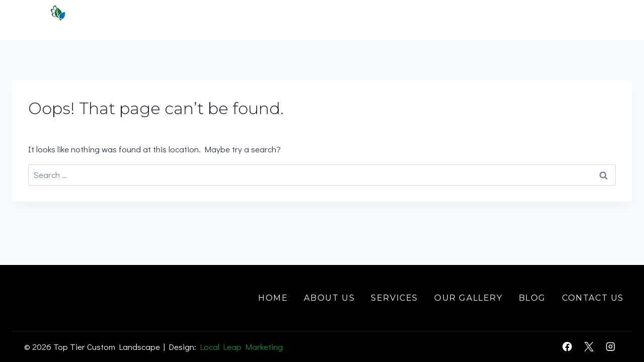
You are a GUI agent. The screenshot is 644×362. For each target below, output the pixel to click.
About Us (329, 298)
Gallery (508, 20)
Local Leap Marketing (241, 347)
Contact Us (588, 20)
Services (394, 298)
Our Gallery (468, 298)
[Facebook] (567, 347)
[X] (589, 347)
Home (276, 20)
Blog (532, 298)
